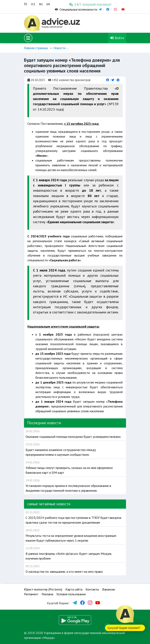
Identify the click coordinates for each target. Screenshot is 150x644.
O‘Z (33, 4)
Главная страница (36, 48)
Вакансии (109, 589)
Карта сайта (74, 589)
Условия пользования (71, 594)
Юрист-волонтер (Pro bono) (43, 589)
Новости (59, 48)
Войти (117, 38)
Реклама (47, 594)
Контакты (92, 589)
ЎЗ (25, 4)
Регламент (31, 594)
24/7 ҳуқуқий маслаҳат (79, 4)
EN (48, 4)
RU (41, 4)
